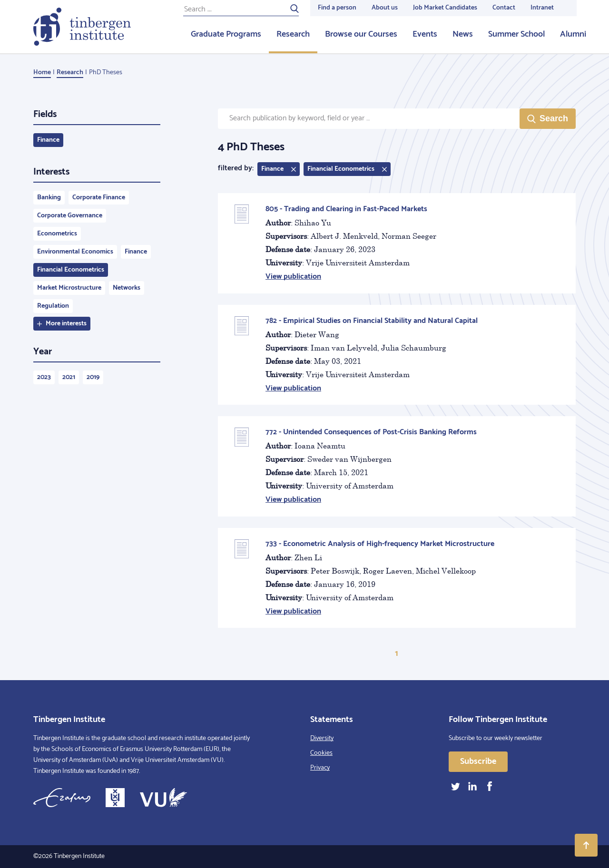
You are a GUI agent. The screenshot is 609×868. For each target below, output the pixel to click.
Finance (48, 140)
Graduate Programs (226, 34)
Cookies (321, 753)
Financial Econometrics (71, 270)
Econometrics (57, 234)
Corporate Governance (70, 216)
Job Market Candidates (445, 8)
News (463, 34)
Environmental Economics (75, 252)
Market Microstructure (69, 288)
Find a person (337, 8)
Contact (504, 8)
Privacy (320, 768)
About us (385, 8)
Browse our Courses (361, 34)
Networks (127, 288)
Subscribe (478, 761)
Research (293, 34)
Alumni (573, 34)
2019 (93, 377)
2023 (44, 377)
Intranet (542, 8)
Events (425, 34)
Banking (49, 198)
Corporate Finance (99, 198)
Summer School (516, 34)
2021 (69, 377)
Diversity (322, 738)
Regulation (53, 306)
